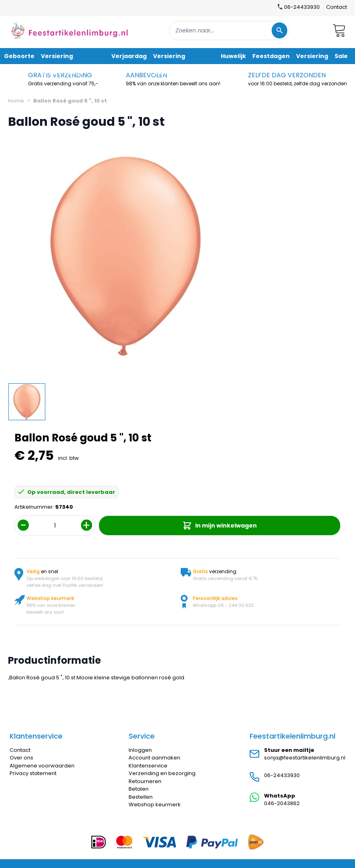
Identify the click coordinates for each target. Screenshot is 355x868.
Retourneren (145, 781)
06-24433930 (282, 775)
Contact (337, 7)
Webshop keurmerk (155, 805)
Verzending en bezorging (162, 773)
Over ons (21, 758)
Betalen (139, 789)
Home (16, 101)
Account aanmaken (154, 758)
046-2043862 (282, 803)
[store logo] (70, 30)
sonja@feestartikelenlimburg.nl (305, 758)
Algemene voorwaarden (42, 766)
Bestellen (141, 797)
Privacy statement (33, 773)
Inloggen (140, 750)
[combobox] (229, 30)
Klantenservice (148, 766)
